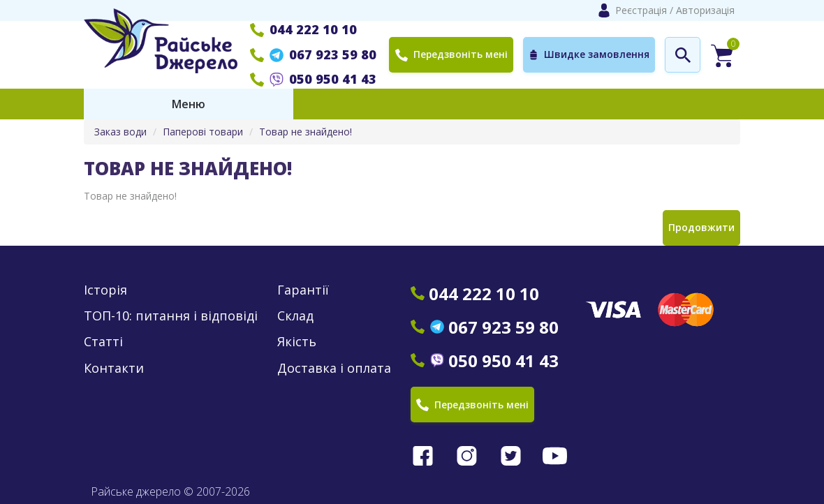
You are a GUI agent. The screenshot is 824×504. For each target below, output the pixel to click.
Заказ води (120, 132)
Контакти (114, 368)
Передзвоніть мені (451, 54)
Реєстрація (641, 10)
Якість (297, 342)
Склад (295, 316)
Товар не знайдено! (306, 132)
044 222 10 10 (303, 29)
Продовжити (701, 227)
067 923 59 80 (313, 54)
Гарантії (303, 290)
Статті (103, 342)
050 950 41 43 (313, 79)
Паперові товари (203, 132)
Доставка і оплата (334, 368)
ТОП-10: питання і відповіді (171, 316)
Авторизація (705, 10)
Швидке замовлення (589, 55)
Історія (105, 290)
